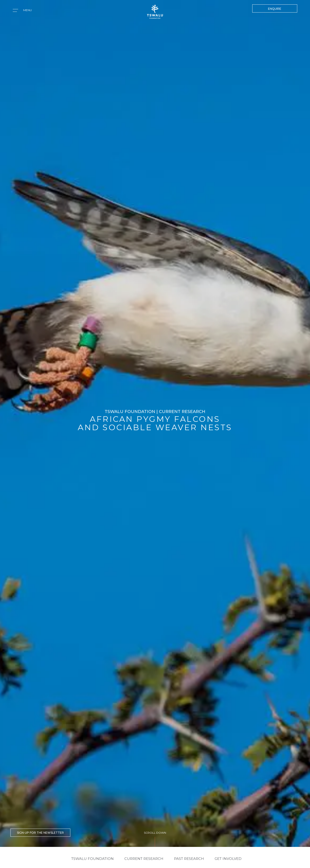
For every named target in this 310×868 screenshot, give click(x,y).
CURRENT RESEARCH (144, 859)
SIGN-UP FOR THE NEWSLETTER (40, 833)
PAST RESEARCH (189, 859)
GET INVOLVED (228, 859)
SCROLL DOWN (155, 833)
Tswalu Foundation (92, 859)
